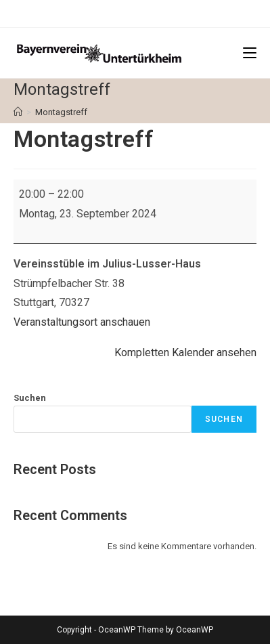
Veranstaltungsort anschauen (82, 322)
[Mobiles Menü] (250, 53)
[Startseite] (18, 112)
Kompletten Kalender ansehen (185, 352)
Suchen (30, 398)
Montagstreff (61, 112)
